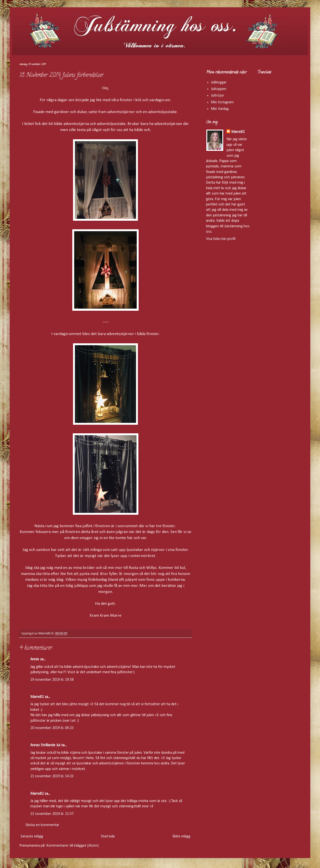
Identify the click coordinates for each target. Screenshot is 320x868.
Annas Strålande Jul (45, 745)
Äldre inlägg (181, 836)
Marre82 (37, 697)
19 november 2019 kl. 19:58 (52, 680)
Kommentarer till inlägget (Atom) (72, 846)
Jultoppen (219, 89)
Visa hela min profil (221, 239)
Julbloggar (219, 82)
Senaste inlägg (32, 836)
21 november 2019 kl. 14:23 (52, 776)
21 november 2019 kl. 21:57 (52, 814)
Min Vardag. (220, 109)
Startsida (108, 836)
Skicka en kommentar (42, 825)
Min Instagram (222, 102)
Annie (35, 659)
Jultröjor (217, 96)
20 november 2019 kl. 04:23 (52, 728)
